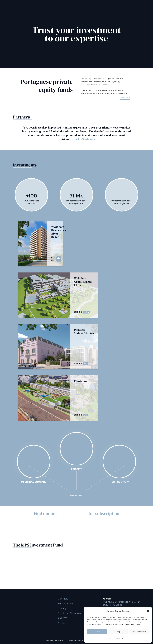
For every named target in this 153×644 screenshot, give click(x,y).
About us (124, 98)
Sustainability (66, 604)
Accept (97, 631)
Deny (118, 631)
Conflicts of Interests (70, 613)
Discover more (76, 495)
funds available (73, 513)
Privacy (62, 608)
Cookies (62, 623)
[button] (148, 611)
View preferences (139, 631)
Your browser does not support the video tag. (34, 462)
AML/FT (62, 618)
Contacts (63, 599)
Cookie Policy (117, 638)
